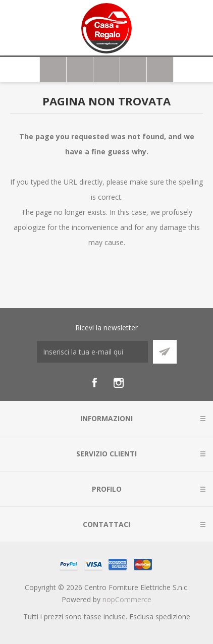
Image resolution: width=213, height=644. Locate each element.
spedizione (173, 617)
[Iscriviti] (92, 352)
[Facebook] (94, 383)
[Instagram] (119, 383)
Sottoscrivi (165, 352)
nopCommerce (127, 599)
